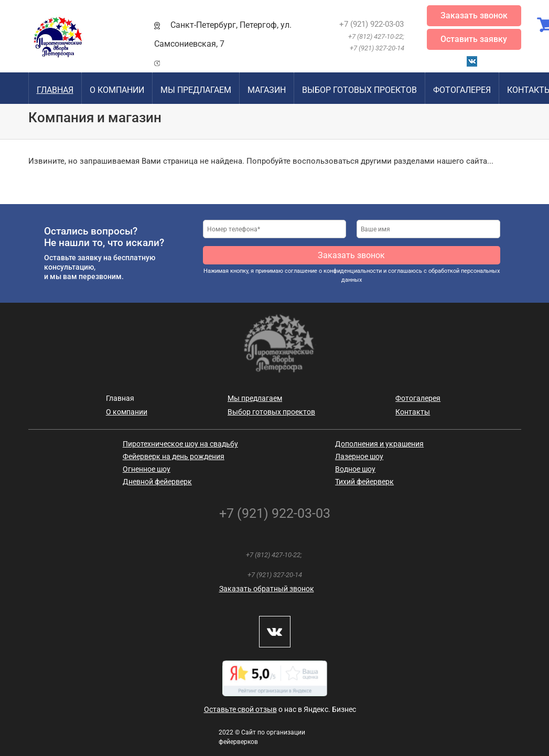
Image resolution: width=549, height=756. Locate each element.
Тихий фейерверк (364, 482)
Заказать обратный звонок (267, 589)
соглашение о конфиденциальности (333, 271)
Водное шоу (355, 469)
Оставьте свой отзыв (240, 709)
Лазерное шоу (359, 456)
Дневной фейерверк (157, 482)
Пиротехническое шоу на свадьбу (180, 444)
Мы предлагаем (196, 90)
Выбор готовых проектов (359, 90)
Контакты (413, 412)
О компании (117, 90)
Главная (55, 90)
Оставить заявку (474, 39)
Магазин (267, 90)
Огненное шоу (147, 469)
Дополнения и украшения (379, 444)
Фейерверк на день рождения (174, 456)
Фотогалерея (462, 90)
